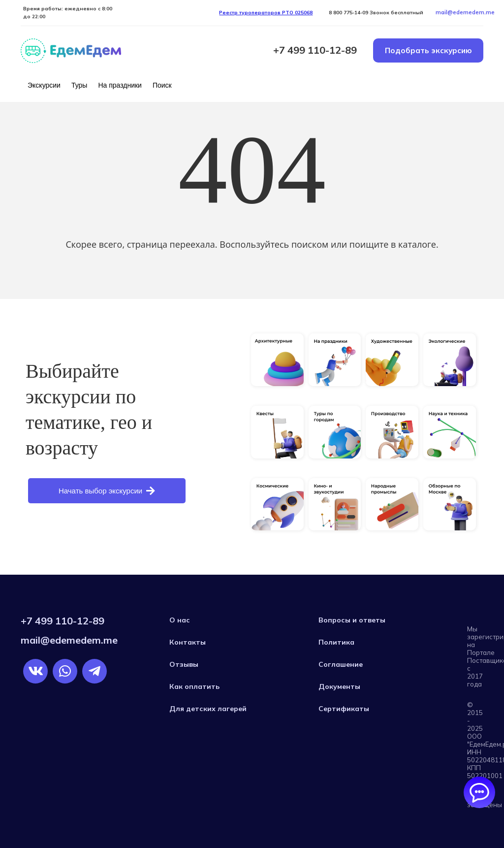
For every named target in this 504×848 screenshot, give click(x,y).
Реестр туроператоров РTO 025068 (266, 13)
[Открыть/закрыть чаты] (479, 792)
